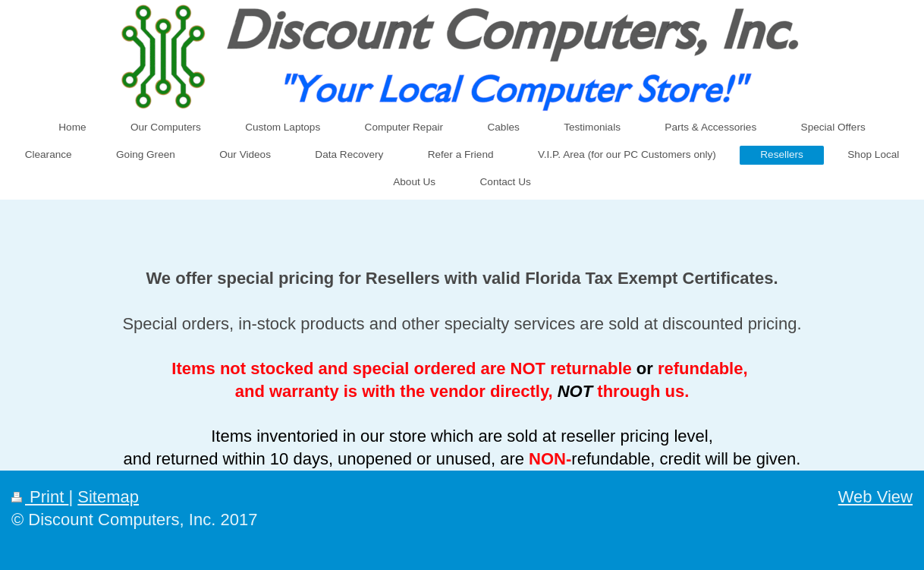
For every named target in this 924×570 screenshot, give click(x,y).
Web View (875, 497)
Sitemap (108, 497)
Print (40, 497)
